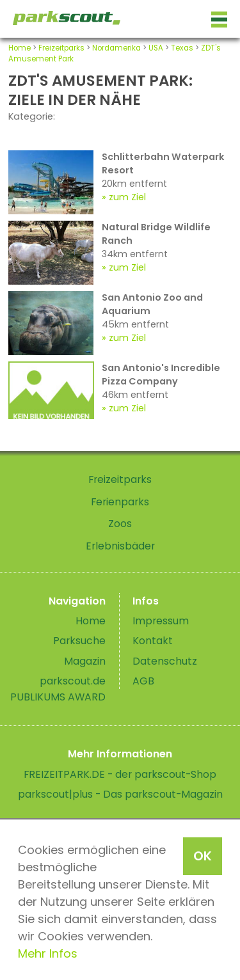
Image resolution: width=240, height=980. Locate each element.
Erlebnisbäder (120, 546)
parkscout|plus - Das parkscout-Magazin (120, 794)
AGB (143, 681)
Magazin (85, 661)
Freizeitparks (61, 48)
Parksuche (79, 641)
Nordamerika (116, 48)
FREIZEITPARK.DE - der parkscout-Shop (120, 774)
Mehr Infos (48, 953)
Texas (182, 48)
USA (156, 48)
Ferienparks (120, 502)
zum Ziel (127, 197)
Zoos (120, 524)
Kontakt (153, 641)
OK (203, 856)
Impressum (161, 621)
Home (20, 48)
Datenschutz (165, 661)
